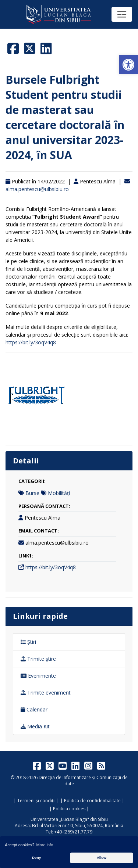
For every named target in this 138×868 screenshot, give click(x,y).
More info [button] (45, 845)
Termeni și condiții (36, 801)
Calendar (34, 709)
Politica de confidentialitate (92, 801)
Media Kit (35, 726)
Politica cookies (69, 809)
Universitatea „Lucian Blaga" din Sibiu (69, 819)
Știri (28, 642)
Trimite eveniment (46, 693)
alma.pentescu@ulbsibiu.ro (37, 189)
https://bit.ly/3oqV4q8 (31, 342)
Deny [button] (36, 858)
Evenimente (38, 676)
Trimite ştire (38, 659)
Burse (32, 493)
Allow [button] (102, 858)
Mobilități (59, 493)
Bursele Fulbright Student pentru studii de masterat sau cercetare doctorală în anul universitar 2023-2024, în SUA (65, 117)
